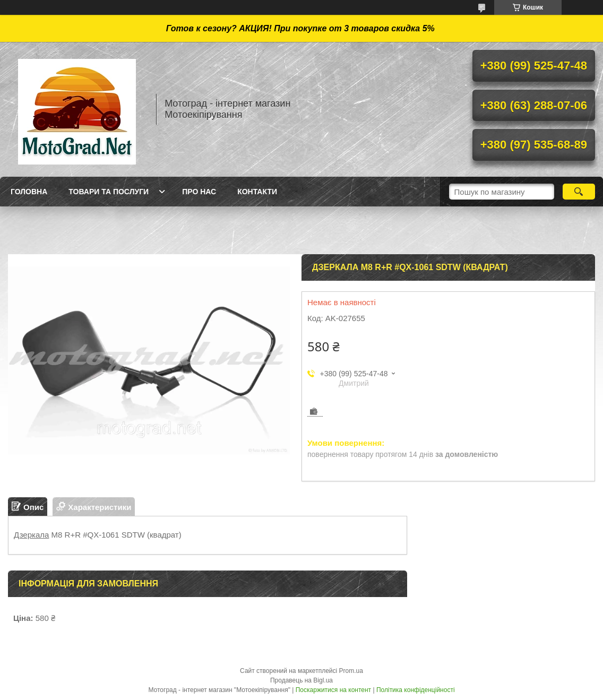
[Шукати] (579, 192)
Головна (29, 192)
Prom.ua (351, 671)
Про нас (199, 192)
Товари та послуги (109, 192)
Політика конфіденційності (416, 690)
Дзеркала (31, 535)
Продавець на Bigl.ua (301, 680)
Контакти (257, 192)
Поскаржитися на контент (333, 690)
